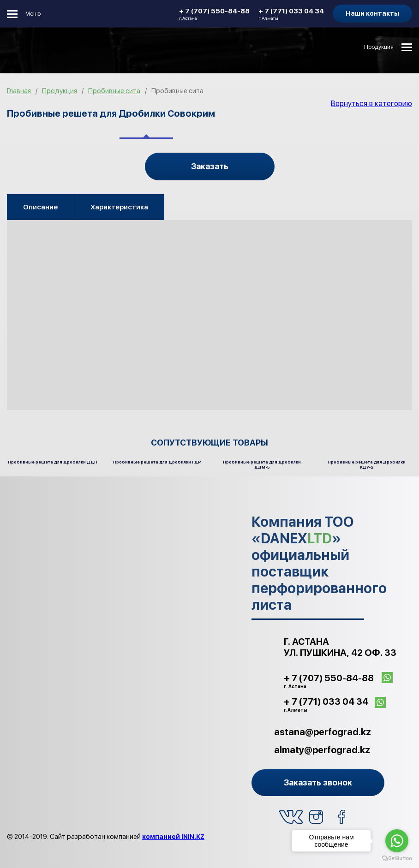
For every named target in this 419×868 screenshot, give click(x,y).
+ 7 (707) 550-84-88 (214, 14)
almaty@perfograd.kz (322, 750)
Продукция (379, 47)
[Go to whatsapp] (397, 841)
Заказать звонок (318, 782)
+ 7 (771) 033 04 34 (291, 14)
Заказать (210, 166)
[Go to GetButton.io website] (397, 859)
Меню (33, 14)
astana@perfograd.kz (323, 732)
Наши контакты (372, 13)
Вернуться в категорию (371, 104)
